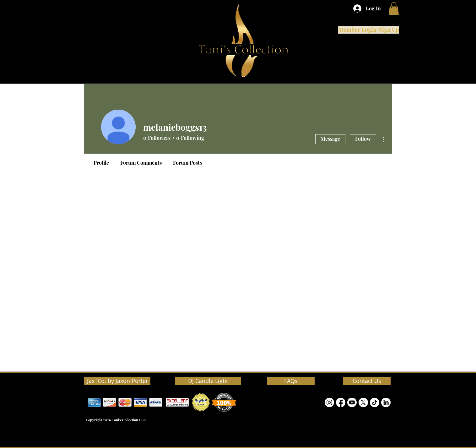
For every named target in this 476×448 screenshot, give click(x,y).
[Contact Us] (367, 381)
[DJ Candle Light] (208, 381)
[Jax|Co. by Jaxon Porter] (117, 381)
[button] (394, 9)
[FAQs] (291, 381)
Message (330, 139)
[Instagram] (329, 402)
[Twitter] (363, 402)
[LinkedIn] (386, 402)
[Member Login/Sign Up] (369, 30)
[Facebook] (341, 402)
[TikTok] (375, 402)
